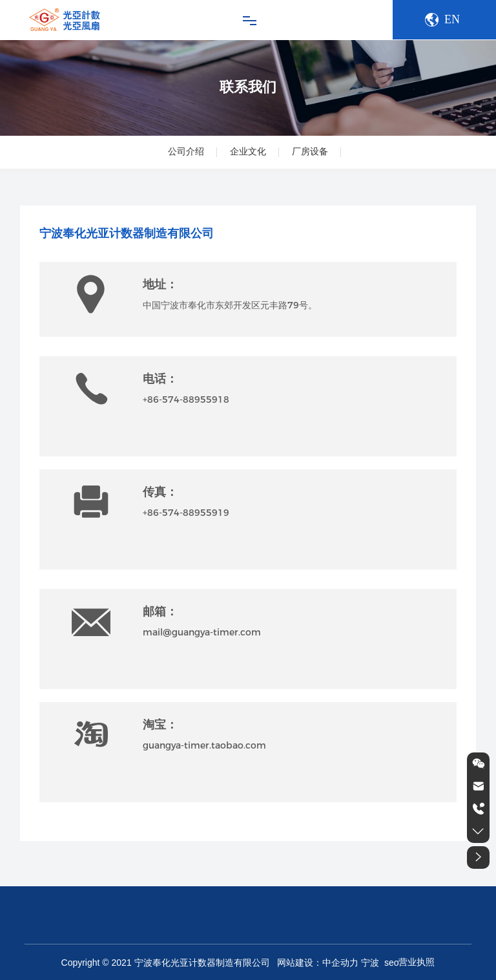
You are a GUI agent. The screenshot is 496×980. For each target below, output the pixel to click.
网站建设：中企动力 (318, 963)
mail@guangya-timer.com (202, 632)
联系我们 (248, 87)
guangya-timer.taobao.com (204, 745)
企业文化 (248, 152)
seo (390, 963)
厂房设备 (310, 152)
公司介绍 (186, 152)
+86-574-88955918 (186, 399)
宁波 (370, 963)
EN (452, 19)
